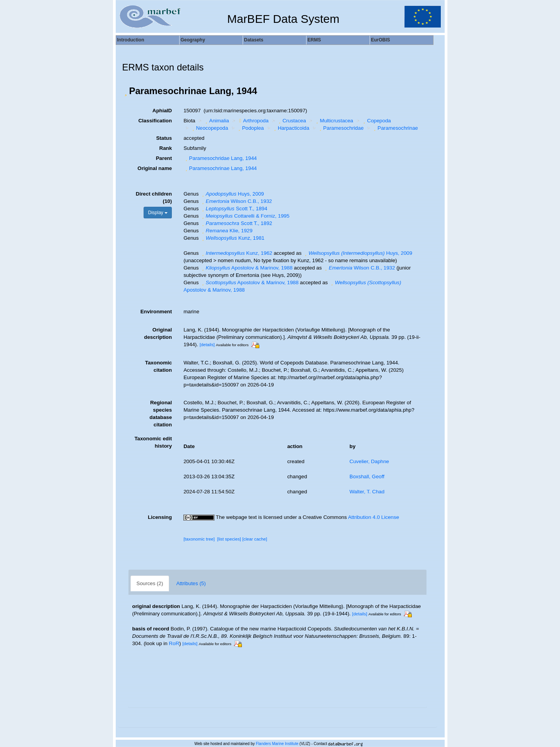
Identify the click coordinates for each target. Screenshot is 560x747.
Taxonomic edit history (153, 442)
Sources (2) (150, 583)
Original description (158, 333)
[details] (207, 345)
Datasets (254, 40)
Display (158, 213)
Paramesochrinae (395, 128)
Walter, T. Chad (367, 492)
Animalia (216, 121)
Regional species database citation (161, 414)
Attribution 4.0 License (373, 517)
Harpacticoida (291, 128)
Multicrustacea (334, 121)
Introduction (131, 40)
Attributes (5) (191, 583)
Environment (156, 312)
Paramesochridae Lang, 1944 (220, 158)
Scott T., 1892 (236, 223)
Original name (155, 168)
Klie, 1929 (226, 231)
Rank (166, 148)
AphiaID (162, 111)
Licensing (160, 517)
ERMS (314, 40)
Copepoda (376, 121)
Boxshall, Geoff (367, 477)
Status (164, 138)
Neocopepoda (209, 128)
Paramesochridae (341, 128)
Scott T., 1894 (234, 209)
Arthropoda (253, 121)
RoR (174, 643)
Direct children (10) (154, 197)
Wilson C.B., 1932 (236, 201)
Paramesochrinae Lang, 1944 (220, 168)
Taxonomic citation (158, 366)
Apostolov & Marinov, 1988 (246, 268)
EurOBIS (381, 40)
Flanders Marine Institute (277, 744)
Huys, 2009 (232, 194)
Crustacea (291, 121)
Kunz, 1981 (232, 238)
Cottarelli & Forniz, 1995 (245, 216)
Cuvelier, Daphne (369, 461)
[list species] (229, 539)
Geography (193, 40)
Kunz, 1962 (236, 253)
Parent (164, 158)
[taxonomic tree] (199, 539)
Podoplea (250, 128)
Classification (155, 121)
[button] (126, 91)
